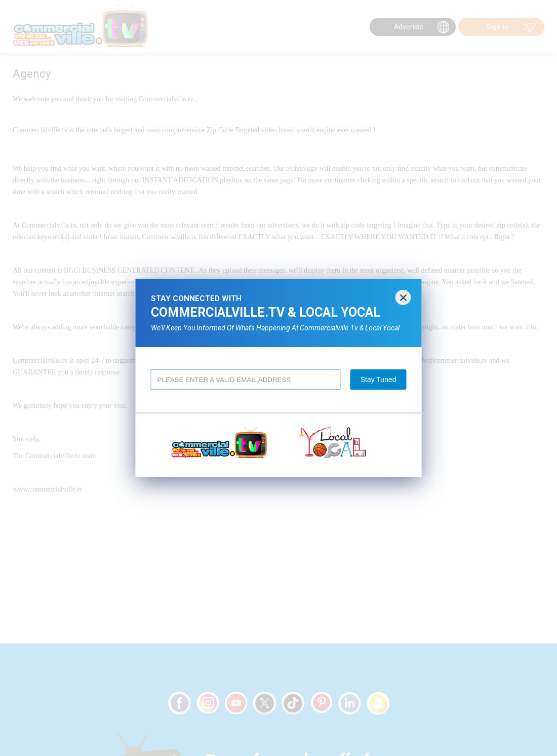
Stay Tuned (379, 380)
